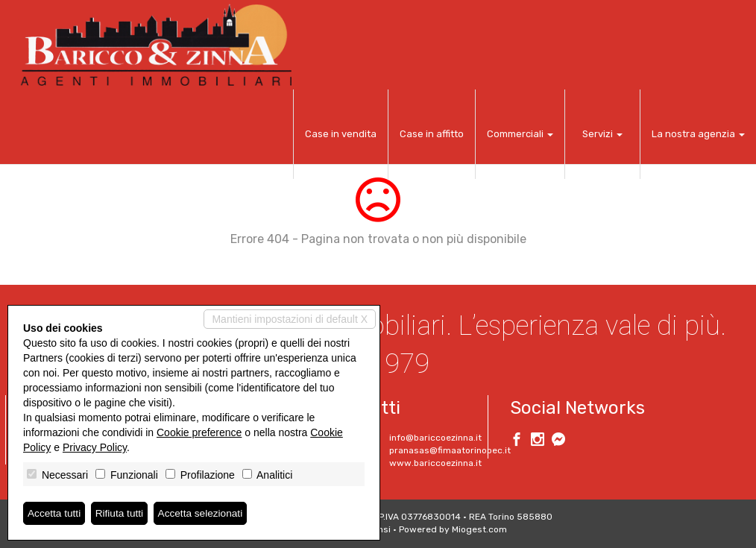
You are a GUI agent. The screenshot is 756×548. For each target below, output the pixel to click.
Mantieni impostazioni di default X (290, 319)
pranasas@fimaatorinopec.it (450, 450)
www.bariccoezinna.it (435, 463)
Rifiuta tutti (122, 513)
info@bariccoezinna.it (435, 438)
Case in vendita (341, 134)
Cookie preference (199, 432)
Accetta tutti (55, 513)
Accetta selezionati (204, 513)
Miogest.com (479, 529)
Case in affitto (432, 134)
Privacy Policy (95, 447)
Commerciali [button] (520, 134)
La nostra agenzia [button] (698, 134)
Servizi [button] (602, 134)
